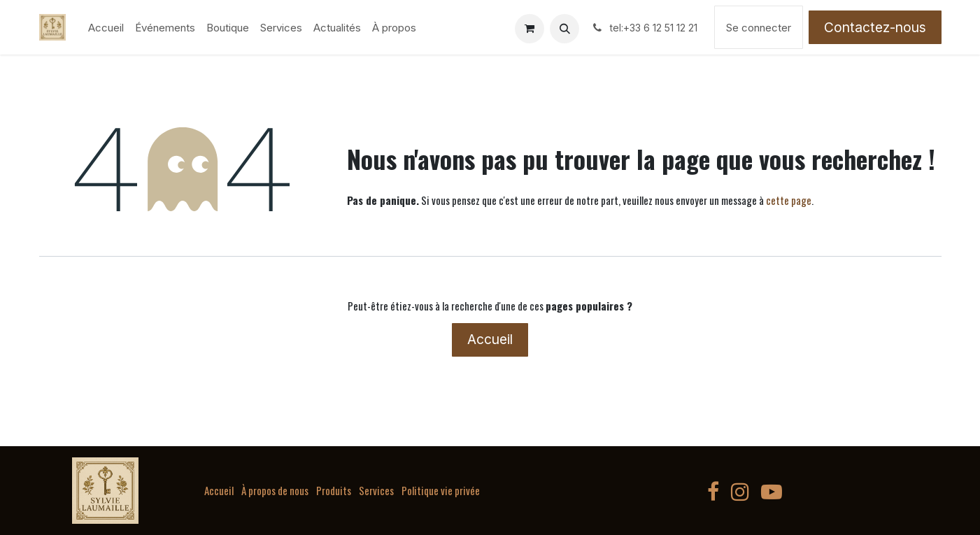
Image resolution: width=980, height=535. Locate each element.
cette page (789, 200)
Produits (334, 490)
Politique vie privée (441, 490)
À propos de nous (275, 490)
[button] (564, 29)
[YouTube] (772, 492)
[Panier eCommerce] (530, 29)
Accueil (490, 339)
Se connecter (759, 28)
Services (376, 490)
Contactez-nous (875, 27)
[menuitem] (106, 28)
